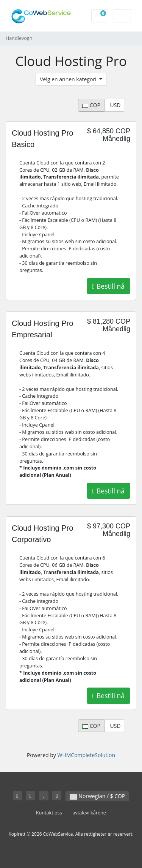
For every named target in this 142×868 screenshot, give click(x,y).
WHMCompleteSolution (86, 755)
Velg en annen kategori (69, 79)
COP (91, 105)
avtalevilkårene (89, 813)
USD (115, 105)
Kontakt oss (49, 813)
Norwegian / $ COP (98, 796)
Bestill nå (108, 286)
